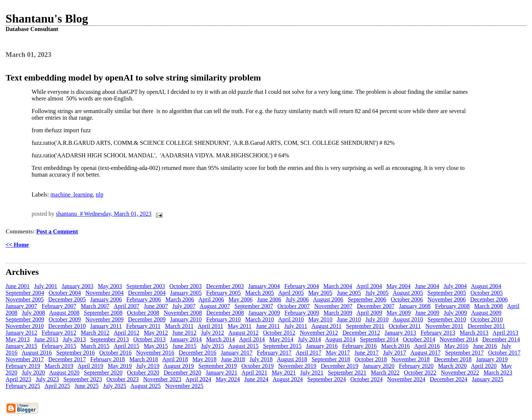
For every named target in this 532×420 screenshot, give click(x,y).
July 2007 (184, 306)
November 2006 (447, 299)
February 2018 (108, 359)
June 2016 (485, 346)
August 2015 (243, 346)
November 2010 (25, 326)
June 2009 (427, 313)
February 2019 (23, 366)
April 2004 (369, 286)
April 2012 (126, 333)
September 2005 (447, 293)
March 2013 (474, 333)
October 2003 (186, 286)
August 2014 (340, 339)
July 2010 (377, 319)
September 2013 (109, 339)
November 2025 (184, 386)
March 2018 (144, 359)
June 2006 (269, 299)
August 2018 (292, 359)
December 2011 (486, 326)
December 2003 (225, 286)
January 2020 (379, 366)
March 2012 (95, 333)
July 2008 (33, 313)
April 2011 (210, 326)
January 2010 (186, 319)
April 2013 (505, 333)
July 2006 (297, 299)
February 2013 (438, 333)
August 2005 (408, 293)
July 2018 (261, 359)
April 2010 (291, 319)
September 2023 (82, 379)
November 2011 (444, 326)
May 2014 (281, 339)
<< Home (17, 245)
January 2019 (492, 359)
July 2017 (395, 353)
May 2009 (398, 313)
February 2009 (302, 313)
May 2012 (156, 333)
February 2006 (144, 299)
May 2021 (284, 373)
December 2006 (489, 299)
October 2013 (150, 339)
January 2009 (264, 313)
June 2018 (233, 359)
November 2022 (460, 373)
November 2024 (406, 379)
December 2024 (449, 379)
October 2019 (258, 366)
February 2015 (59, 346)
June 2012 (185, 333)
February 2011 (143, 326)
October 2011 (405, 326)
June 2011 (268, 326)
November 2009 (105, 319)
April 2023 (18, 379)
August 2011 (327, 326)
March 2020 (453, 366)
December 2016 (198, 353)
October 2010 (487, 319)
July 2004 (455, 286)
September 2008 (103, 313)
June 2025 (87, 386)
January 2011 (106, 326)
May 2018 (204, 359)
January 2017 (237, 353)
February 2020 (416, 366)
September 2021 (347, 373)
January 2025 (488, 379)
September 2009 (25, 319)
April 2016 (427, 346)
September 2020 (103, 373)
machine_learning (72, 194)
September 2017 (464, 353)
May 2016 (456, 346)
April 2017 (308, 353)
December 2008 (225, 313)
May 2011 (240, 326)
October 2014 (419, 339)
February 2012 (59, 333)
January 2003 (78, 286)
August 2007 (215, 306)
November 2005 (25, 299)
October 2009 (65, 319)
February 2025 (23, 386)
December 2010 (67, 326)
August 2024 (288, 379)
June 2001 (18, 286)
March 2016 (396, 346)
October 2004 (65, 293)
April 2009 (369, 313)
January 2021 (222, 373)
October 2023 (123, 379)
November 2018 (410, 359)
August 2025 (146, 386)
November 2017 (25, 359)
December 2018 (453, 359)
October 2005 (487, 293)
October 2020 (143, 373)
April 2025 (57, 386)
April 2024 (198, 379)
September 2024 (327, 379)
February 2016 (359, 346)
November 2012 (319, 333)
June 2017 (366, 353)
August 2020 (64, 373)
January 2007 (21, 306)
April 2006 (211, 299)
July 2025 (115, 386)
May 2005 (320, 293)
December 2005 (67, 299)
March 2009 (338, 313)
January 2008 (415, 306)
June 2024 (256, 379)
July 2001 (46, 286)
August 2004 (486, 286)
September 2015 (282, 346)
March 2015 (95, 346)
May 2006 (240, 299)
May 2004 (398, 286)
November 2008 (183, 313)
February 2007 (59, 306)
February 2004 (302, 286)
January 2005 (186, 293)
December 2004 (147, 293)
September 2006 (367, 299)
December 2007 (376, 306)
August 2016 (37, 353)
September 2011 (365, 326)
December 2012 (361, 333)
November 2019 (297, 366)
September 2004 (25, 293)
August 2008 (64, 313)
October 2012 (279, 333)
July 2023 (47, 379)
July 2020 (33, 373)
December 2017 (67, 359)
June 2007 (156, 306)
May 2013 (18, 339)
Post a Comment (57, 231)
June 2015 (185, 346)
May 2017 (338, 353)
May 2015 (156, 346)
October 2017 (504, 353)
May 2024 (228, 379)
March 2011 (179, 326)
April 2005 (291, 293)
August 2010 (408, 319)
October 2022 (420, 373)
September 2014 (379, 339)
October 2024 (366, 379)
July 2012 (213, 333)
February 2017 (274, 353)
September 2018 (331, 359)
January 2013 (400, 333)
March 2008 (488, 306)
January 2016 (322, 346)
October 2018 (371, 359)
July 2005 (377, 293)
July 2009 (455, 313)
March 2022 (385, 373)
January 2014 (186, 339)
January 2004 (264, 286)
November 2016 (155, 353)
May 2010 (320, 319)
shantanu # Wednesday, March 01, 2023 (104, 214)
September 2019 (218, 366)
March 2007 (95, 306)
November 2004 (105, 293)
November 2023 (162, 379)
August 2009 (486, 313)
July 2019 (148, 366)
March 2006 (180, 299)
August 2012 (243, 333)
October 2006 (407, 299)
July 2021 (312, 373)
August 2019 (179, 366)
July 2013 (74, 339)
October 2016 (116, 353)
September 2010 (447, 319)
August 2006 (328, 299)
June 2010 (349, 319)
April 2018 (175, 359)
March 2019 (59, 366)
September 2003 (146, 286)
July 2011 (296, 326)
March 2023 (498, 373)
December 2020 (183, 373)
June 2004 (427, 286)
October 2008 (143, 313)
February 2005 (224, 293)
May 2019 (120, 366)
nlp (99, 194)
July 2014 (309, 339)
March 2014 (221, 339)
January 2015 (21, 346)
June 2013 (46, 339)
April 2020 (484, 366)
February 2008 (453, 306)
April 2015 (126, 346)
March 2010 (260, 319)
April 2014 (252, 339)
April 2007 (126, 306)
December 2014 (501, 339)
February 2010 (224, 319)
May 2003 (110, 286)
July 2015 (213, 346)
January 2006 (106, 299)
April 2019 (91, 366)
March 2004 (338, 286)
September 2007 (254, 306)
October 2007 (294, 306)
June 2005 (349, 293)
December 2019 (340, 366)
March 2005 (260, 293)
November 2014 (459, 339)
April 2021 (255, 373)
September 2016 (75, 353)
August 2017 (425, 353)
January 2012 (21, 333)
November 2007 (334, 306)
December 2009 (147, 319)
